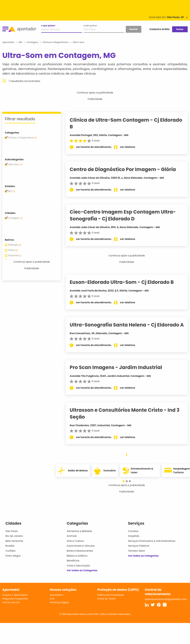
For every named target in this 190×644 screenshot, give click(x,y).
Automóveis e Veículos (81, 553)
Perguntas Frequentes (15, 605)
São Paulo (12, 538)
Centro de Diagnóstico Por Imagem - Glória (127, 169)
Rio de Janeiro (14, 543)
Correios (133, 538)
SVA (52, 605)
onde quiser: (90, 26)
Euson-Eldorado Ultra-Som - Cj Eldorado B (126, 282)
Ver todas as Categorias (82, 577)
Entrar (180, 29)
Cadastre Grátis (160, 29)
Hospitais (134, 543)
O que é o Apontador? (15, 602)
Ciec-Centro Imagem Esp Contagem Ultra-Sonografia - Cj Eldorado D (127, 215)
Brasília (10, 553)
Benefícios (73, 567)
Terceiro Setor (137, 557)
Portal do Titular (106, 605)
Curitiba (10, 557)
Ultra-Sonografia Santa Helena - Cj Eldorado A (128, 328)
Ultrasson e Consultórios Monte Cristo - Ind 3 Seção (128, 420)
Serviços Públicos (139, 553)
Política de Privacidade (111, 602)
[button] (125, 488)
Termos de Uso (11, 609)
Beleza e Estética (77, 562)
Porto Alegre (13, 562)
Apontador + (57, 602)
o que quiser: (48, 26)
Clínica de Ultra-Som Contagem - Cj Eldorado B (118, 123)
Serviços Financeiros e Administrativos (152, 548)
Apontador (9, 42)
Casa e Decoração (78, 572)
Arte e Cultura (75, 548)
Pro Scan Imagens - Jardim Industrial (120, 374)
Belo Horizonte (14, 548)
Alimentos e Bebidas (79, 538)
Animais (72, 543)
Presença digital (59, 609)
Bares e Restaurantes (80, 557)
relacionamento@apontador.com (166, 606)
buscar (134, 29)
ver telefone (132, 147)
